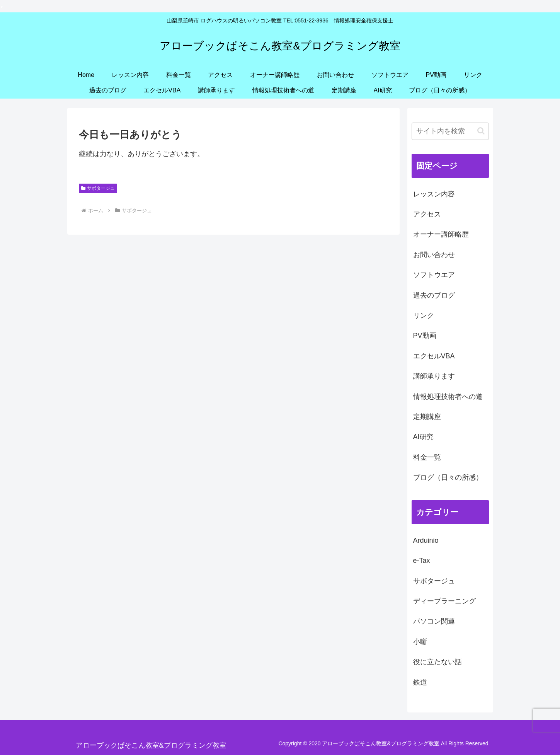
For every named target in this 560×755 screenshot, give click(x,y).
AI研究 (423, 437)
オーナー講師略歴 (441, 234)
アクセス (427, 214)
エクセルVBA (434, 356)
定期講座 (427, 417)
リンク (424, 315)
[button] (481, 131)
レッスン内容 (434, 194)
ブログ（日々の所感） (448, 477)
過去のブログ (434, 295)
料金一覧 (427, 457)
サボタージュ (98, 188)
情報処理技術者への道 (448, 397)
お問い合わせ (434, 255)
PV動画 (425, 336)
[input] (450, 131)
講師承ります (434, 376)
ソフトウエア (434, 275)
